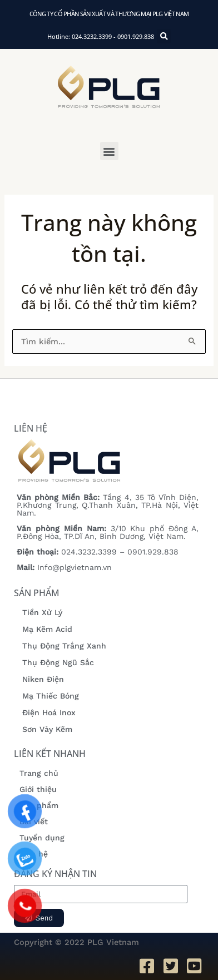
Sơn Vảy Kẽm (47, 729)
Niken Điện (43, 679)
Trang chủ (39, 773)
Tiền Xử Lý (42, 612)
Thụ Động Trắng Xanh (64, 646)
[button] (109, 151)
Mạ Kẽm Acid (47, 629)
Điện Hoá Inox (49, 712)
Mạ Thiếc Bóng (51, 696)
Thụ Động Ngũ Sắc (58, 662)
